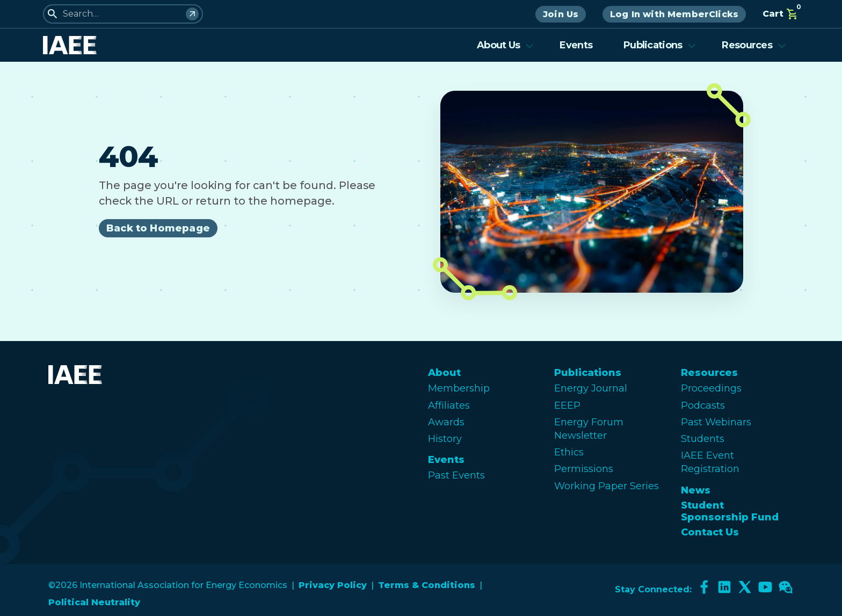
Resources (754, 45)
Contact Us (710, 532)
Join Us (561, 14)
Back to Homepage (158, 228)
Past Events (456, 475)
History (445, 439)
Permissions (584, 469)
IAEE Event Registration (710, 462)
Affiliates (449, 405)
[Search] (192, 14)
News (696, 490)
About (444, 373)
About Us (505, 45)
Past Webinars (716, 422)
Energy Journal (591, 388)
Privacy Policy (333, 585)
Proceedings (711, 388)
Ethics (569, 452)
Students (703, 439)
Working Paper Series (607, 486)
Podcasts (703, 405)
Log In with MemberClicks (674, 14)
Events (576, 45)
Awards (446, 422)
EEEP (567, 405)
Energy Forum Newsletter (589, 429)
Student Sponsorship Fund (730, 511)
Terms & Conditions (427, 585)
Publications (660, 45)
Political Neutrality (94, 602)
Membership (459, 388)
